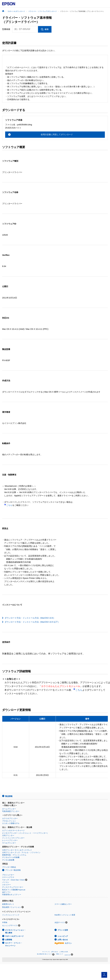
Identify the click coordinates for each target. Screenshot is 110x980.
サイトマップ (46, 952)
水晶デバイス (60, 922)
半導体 (5, 922)
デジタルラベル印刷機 (11, 857)
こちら (8, 505)
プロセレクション (9, 821)
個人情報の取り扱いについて (46, 954)
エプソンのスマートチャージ (13, 830)
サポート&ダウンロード (14, 936)
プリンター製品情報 (13, 870)
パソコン (6, 882)
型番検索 (6, 29)
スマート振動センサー (63, 904)
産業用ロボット (8, 904)
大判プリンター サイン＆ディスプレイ (17, 850)
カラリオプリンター (10, 818)
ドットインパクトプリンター (13, 838)
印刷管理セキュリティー (12, 895)
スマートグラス (8, 877)
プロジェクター (8, 875)
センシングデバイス (10, 925)
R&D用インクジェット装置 (65, 915)
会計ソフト (6, 892)
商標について (60, 954)
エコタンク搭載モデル (11, 823)
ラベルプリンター (9, 843)
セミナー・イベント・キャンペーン (14, 944)
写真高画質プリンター (11, 811)
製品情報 (9, 796)
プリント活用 (63, 930)
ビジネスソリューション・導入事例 (15, 931)
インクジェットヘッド (11, 915)
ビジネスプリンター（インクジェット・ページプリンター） (25, 833)
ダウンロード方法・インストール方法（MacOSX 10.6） (30, 618)
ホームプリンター (9, 809)
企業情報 (9, 940)
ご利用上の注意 (64, 952)
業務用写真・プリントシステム (14, 855)
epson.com (68, 955)
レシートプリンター (10, 840)
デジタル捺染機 (8, 860)
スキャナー (6, 885)
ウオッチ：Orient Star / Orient (13, 880)
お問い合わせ (63, 940)
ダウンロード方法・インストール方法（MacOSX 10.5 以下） (32, 622)
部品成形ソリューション (12, 907)
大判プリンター (8, 836)
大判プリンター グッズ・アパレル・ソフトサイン (21, 853)
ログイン (63, 943)
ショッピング (63, 936)
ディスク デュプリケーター (13, 887)
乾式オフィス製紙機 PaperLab (14, 890)
